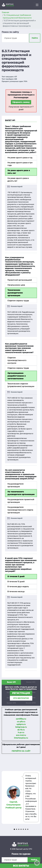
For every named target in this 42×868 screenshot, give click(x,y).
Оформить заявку (21, 102)
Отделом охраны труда (18, 301)
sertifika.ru (21, 719)
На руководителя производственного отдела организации (20, 510)
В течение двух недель (18, 587)
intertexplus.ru (21, 738)
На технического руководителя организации (21, 493)
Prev (5, 797)
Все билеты (21, 866)
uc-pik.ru (21, 722)
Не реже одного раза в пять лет (19, 172)
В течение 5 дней (16, 576)
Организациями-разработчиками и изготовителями (17, 376)
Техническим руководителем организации (15, 293)
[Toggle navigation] (37, 5)
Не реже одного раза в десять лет (18, 180)
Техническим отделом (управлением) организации (21, 385)
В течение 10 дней (16, 582)
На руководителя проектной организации (21, 501)
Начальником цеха (16, 285)
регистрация (21, 693)
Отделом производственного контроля (17, 360)
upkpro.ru (21, 724)
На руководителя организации (15, 485)
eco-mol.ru (21, 735)
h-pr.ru (21, 732)
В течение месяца (16, 592)
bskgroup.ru (21, 727)
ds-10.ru (21, 730)
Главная (5, 12)
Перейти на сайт (21, 751)
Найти (35, 38)
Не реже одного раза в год (20, 158)
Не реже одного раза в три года (20, 164)
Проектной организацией (20, 280)
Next (37, 797)
